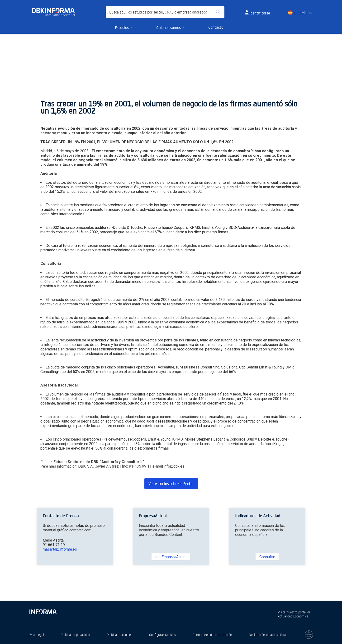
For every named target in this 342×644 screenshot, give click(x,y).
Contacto (216, 27)
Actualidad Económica (293, 616)
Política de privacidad (75, 635)
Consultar (267, 557)
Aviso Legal (36, 635)
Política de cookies (120, 635)
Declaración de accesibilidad (268, 635)
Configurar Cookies (162, 635)
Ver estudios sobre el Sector (171, 484)
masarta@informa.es (60, 549)
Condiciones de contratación (212, 635)
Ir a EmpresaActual (171, 557)
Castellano (303, 13)
